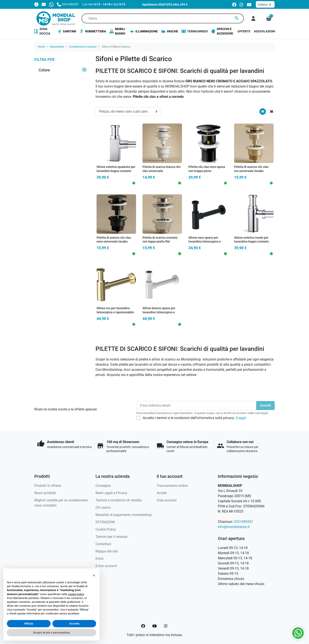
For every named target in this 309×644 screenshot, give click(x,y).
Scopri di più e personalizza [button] (51, 633)
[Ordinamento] (128, 112)
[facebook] (234, 4)
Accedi (162, 493)
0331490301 (244, 522)
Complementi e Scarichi (83, 47)
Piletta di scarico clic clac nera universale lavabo (114, 240)
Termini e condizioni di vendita (119, 500)
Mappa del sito (107, 551)
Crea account (167, 500)
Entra (99, 559)
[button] (269, 18)
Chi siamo (103, 508)
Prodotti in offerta (48, 486)
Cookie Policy (106, 529)
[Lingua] (265, 4)
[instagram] (242, 4)
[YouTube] (154, 626)
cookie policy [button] (76, 594)
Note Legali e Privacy (111, 493)
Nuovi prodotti (45, 493)
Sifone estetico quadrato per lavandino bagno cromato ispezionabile (116, 171)
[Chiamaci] (68, 4)
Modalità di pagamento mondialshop (124, 515)
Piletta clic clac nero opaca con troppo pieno (207, 169)
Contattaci (103, 544)
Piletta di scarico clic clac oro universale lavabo (251, 169)
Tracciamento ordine (172, 486)
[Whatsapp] (51, 4)
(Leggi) (241, 418)
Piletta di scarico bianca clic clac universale (162, 169)
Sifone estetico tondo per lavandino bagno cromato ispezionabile (251, 242)
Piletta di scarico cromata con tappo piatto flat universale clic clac (160, 242)
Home (41, 47)
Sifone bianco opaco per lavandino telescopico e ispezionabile (159, 312)
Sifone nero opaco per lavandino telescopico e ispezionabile (205, 242)
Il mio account (106, 566)
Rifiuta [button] (29, 624)
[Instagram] (166, 626)
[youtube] (249, 4)
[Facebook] (143, 626)
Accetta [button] (74, 624)
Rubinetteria (57, 47)
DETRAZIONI (105, 522)
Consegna (103, 486)
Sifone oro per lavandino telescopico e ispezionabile (115, 310)
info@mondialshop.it (234, 527)
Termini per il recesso (111, 537)
